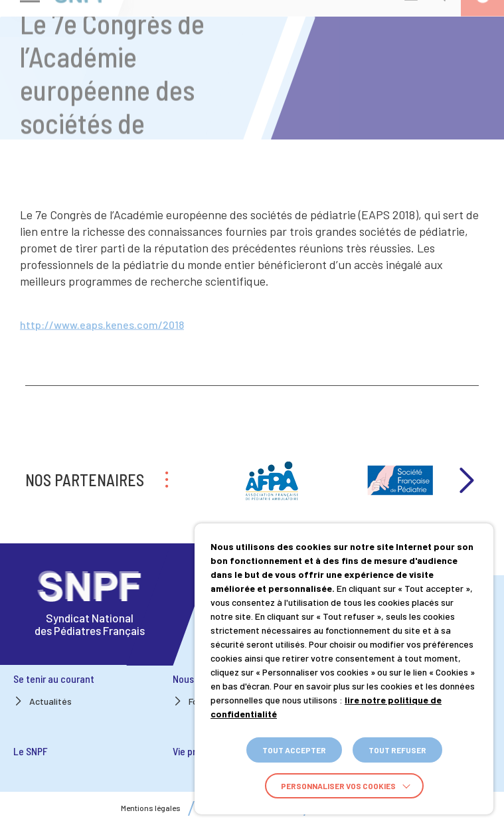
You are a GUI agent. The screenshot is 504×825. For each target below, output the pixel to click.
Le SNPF (31, 751)
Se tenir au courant (54, 679)
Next (465, 480)
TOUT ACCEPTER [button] (294, 750)
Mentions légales (151, 808)
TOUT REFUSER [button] (397, 750)
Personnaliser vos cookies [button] (338, 786)
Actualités (50, 701)
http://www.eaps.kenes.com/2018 (102, 327)
